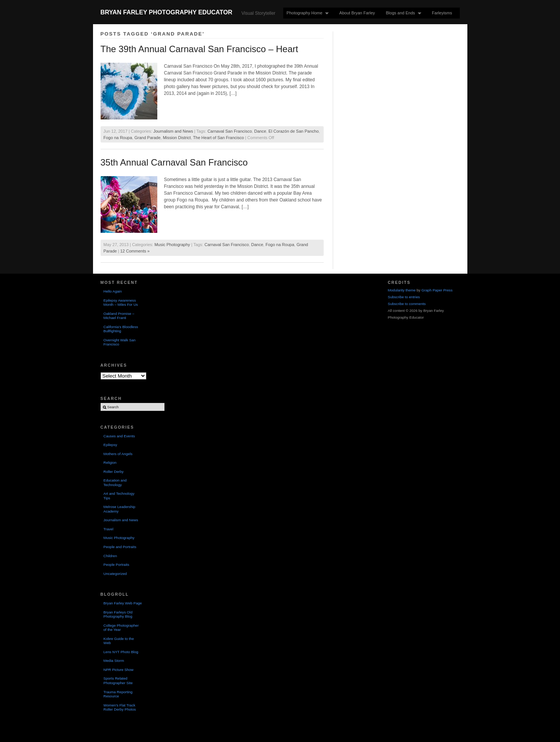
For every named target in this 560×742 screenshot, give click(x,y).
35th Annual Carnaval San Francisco (174, 162)
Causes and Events (119, 436)
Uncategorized (115, 574)
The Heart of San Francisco (219, 138)
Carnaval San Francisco (230, 131)
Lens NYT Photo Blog (121, 652)
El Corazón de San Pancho (294, 131)
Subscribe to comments (407, 304)
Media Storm (114, 661)
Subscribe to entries (404, 297)
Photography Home (306, 13)
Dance (260, 131)
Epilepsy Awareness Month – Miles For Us (121, 303)
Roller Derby (114, 472)
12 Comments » (135, 251)
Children (110, 556)
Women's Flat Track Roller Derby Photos (120, 707)
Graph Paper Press (437, 290)
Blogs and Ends (402, 13)
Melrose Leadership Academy (119, 509)
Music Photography (172, 245)
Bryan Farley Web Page (123, 603)
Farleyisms (442, 13)
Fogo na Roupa (118, 138)
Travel (109, 529)
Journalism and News (173, 131)
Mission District (177, 138)
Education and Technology (115, 483)
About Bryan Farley (357, 13)
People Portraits (116, 565)
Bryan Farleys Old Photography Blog (118, 614)
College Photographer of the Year (121, 628)
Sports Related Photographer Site (118, 681)
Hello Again (113, 291)
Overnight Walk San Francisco (120, 342)
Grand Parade (147, 138)
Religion (110, 462)
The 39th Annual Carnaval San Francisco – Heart (199, 49)
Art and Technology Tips (119, 496)
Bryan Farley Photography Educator (167, 12)
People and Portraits (120, 547)
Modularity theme (402, 290)
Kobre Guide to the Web (119, 641)
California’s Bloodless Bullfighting (121, 329)
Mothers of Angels (118, 454)
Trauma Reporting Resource (118, 694)
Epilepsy (110, 445)
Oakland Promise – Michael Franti (119, 316)
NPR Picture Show (119, 670)
